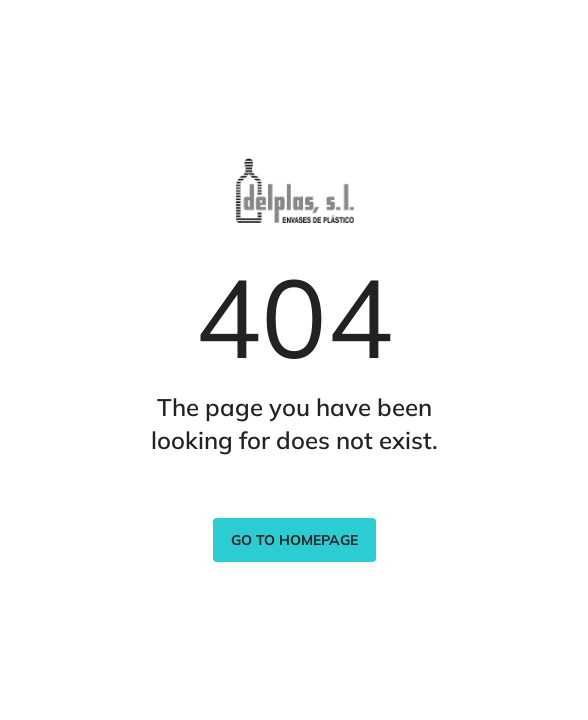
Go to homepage (294, 540)
